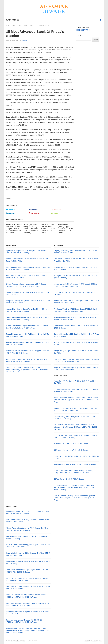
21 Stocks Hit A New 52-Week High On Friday (71, 450)
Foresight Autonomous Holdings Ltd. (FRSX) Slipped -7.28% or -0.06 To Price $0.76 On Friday (26, 621)
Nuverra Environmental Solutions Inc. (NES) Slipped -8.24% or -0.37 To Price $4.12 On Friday (76, 360)
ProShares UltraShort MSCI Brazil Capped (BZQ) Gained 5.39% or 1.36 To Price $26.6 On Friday (75, 310)
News (14, 26)
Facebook (34, 210)
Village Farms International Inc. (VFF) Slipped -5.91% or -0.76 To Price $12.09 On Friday (27, 529)
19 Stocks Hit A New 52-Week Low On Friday (71, 444)
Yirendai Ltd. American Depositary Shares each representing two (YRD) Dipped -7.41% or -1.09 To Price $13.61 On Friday (27, 370)
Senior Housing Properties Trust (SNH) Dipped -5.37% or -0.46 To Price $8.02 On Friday (27, 318)
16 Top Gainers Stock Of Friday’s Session (70, 479)
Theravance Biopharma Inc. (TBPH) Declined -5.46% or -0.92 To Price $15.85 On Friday (27, 571)
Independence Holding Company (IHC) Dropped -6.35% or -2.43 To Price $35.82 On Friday (76, 285)
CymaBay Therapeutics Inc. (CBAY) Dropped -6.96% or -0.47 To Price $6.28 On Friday (27, 252)
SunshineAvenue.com (18, 641)
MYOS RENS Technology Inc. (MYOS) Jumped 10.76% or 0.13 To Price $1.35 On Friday (28, 579)
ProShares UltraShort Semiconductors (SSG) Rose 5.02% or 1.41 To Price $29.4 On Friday (28, 604)
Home (8, 26)
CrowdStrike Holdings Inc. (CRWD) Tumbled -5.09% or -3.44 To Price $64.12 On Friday (27, 360)
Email (55, 213)
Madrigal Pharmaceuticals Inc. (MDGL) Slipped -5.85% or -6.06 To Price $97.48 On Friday (75, 409)
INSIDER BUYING (83, 30)
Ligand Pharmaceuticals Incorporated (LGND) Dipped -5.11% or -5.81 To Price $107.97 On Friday (26, 285)
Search (79, 35)
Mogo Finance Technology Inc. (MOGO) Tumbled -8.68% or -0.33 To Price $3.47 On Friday (76, 369)
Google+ (56, 210)
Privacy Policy (97, 641)
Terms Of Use (88, 641)
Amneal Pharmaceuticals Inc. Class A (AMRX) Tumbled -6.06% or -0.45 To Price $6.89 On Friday (27, 596)
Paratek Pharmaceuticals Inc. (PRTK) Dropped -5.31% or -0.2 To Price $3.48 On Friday (27, 352)
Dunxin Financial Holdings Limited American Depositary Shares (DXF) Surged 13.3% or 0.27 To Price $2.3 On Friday (75, 498)
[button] (13, 20)
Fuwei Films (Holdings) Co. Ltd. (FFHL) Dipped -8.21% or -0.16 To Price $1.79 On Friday (28, 512)
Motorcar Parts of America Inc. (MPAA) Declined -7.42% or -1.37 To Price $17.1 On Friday (28, 268)
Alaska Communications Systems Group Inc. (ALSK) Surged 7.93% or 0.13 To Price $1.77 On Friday (74, 472)
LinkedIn (11, 213)
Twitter (11, 210)
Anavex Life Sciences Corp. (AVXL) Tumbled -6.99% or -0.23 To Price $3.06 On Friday (27, 310)
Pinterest (34, 213)
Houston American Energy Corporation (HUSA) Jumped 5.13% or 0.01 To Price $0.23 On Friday (27, 327)
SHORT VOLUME (83, 27)
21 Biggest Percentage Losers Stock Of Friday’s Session (75, 464)
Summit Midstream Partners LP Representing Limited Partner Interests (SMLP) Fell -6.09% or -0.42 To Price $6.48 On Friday (74, 487)
